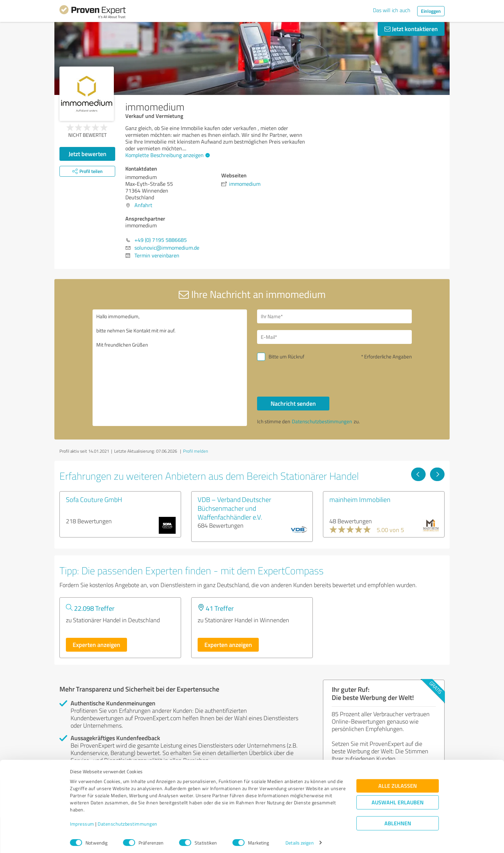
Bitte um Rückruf (286, 357)
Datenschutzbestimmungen (128, 821)
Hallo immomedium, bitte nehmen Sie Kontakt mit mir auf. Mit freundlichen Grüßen (170, 368)
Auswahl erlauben (398, 800)
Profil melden (196, 451)
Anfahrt (143, 205)
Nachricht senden (293, 403)
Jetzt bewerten (87, 154)
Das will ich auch (392, 10)
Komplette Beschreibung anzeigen (167, 155)
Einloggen (431, 11)
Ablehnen (398, 821)
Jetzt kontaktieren (411, 29)
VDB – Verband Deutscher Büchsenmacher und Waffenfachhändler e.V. (234, 508)
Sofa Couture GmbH (94, 499)
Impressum (82, 821)
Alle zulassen (398, 783)
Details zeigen (299, 840)
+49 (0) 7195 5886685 (161, 240)
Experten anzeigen (96, 645)
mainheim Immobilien (360, 499)
